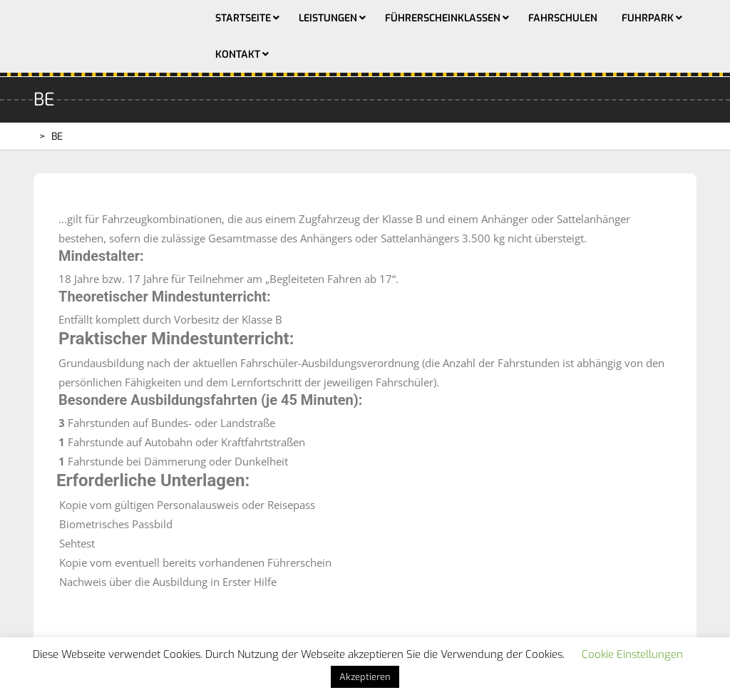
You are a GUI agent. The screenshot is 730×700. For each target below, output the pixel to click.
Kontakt (238, 55)
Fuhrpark (648, 18)
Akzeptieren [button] (365, 677)
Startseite (243, 18)
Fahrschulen (563, 18)
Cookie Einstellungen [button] (632, 654)
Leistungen (328, 18)
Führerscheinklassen (443, 18)
